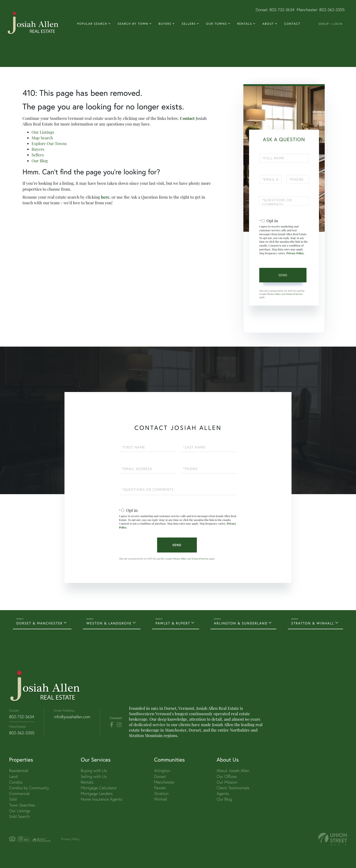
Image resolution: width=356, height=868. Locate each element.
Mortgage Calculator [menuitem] (99, 788)
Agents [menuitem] (223, 793)
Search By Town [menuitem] (133, 24)
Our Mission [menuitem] (227, 782)
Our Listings (43, 132)
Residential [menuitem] (19, 771)
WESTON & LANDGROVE (109, 623)
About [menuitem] (268, 24)
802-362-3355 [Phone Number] (22, 733)
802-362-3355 (332, 10)
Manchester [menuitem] (164, 782)
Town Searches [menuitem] (22, 805)
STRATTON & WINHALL (313, 623)
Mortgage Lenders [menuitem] (97, 793)
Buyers (38, 149)
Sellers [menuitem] (189, 24)
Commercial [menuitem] (19, 793)
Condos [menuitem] (16, 782)
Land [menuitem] (13, 776)
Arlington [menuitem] (162, 771)
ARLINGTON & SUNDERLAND (241, 623)
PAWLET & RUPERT (173, 623)
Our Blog (40, 161)
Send (283, 275)
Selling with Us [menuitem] (94, 776)
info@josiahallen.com (72, 717)
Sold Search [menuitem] (19, 816)
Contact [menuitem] (292, 24)
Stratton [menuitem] (161, 793)
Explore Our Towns (49, 143)
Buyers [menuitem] (165, 24)
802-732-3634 (282, 10)
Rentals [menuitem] (245, 24)
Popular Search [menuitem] (92, 24)
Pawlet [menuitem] (160, 788)
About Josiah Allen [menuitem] (233, 771)
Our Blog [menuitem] (224, 799)
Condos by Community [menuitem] (29, 788)
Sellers (38, 155)
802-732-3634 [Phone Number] (22, 717)
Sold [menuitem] (13, 799)
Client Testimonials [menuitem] (233, 788)
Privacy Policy (295, 253)
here (105, 197)
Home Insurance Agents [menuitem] (101, 799)
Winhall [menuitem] (161, 799)
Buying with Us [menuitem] (94, 771)
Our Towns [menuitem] (216, 24)
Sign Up (324, 24)
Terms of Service (294, 294)
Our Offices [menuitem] (227, 776)
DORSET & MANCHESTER (40, 623)
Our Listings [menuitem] (20, 811)
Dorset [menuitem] (160, 776)
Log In (338, 24)
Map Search (42, 138)
